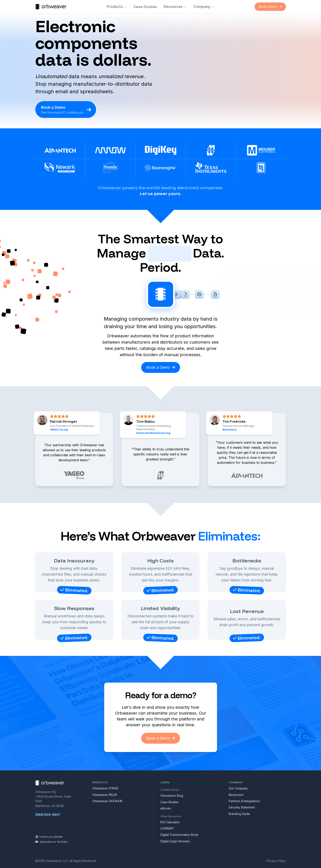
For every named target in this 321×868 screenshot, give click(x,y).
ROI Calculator (170, 822)
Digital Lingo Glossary (175, 841)
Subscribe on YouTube (51, 842)
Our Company (238, 788)
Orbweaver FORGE (105, 788)
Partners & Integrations (244, 801)
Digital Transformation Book (179, 835)
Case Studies (145, 7)
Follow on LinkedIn (49, 837)
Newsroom (236, 795)
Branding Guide (239, 814)
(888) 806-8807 (48, 815)
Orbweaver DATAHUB (107, 801)
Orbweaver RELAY (105, 795)
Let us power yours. (161, 193)
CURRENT (167, 828)
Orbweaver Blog (172, 796)
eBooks (166, 808)
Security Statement (242, 807)
